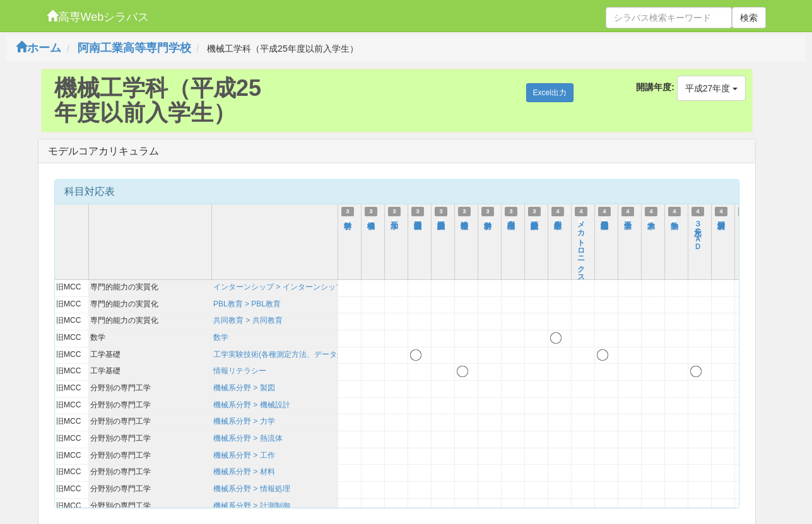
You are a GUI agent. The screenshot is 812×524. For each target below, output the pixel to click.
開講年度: (655, 87)
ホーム (38, 48)
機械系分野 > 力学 (244, 421)
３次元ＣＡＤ (698, 231)
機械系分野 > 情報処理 (252, 489)
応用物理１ (511, 220)
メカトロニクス (581, 247)
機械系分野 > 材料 (244, 472)
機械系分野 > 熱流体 (248, 438)
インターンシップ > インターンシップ (278, 287)
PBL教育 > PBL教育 (247, 304)
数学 (221, 337)
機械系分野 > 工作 (244, 455)
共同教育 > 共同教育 (248, 320)
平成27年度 (711, 88)
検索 (749, 18)
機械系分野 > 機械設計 (252, 405)
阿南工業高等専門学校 (134, 48)
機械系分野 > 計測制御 (252, 506)
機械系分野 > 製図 (244, 388)
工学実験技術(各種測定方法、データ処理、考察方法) (303, 354)
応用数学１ (558, 220)
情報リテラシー (240, 371)
